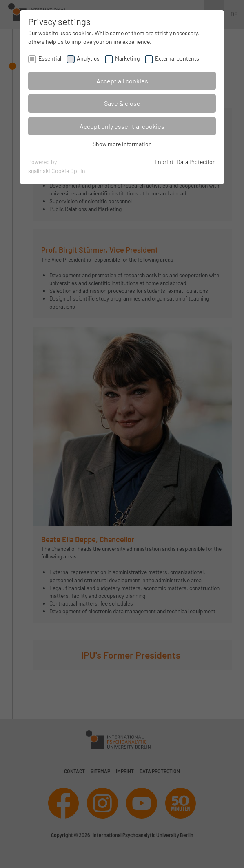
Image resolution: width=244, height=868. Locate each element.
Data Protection (196, 162)
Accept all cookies (122, 81)
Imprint (164, 162)
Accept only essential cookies (122, 126)
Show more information (122, 144)
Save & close (122, 103)
